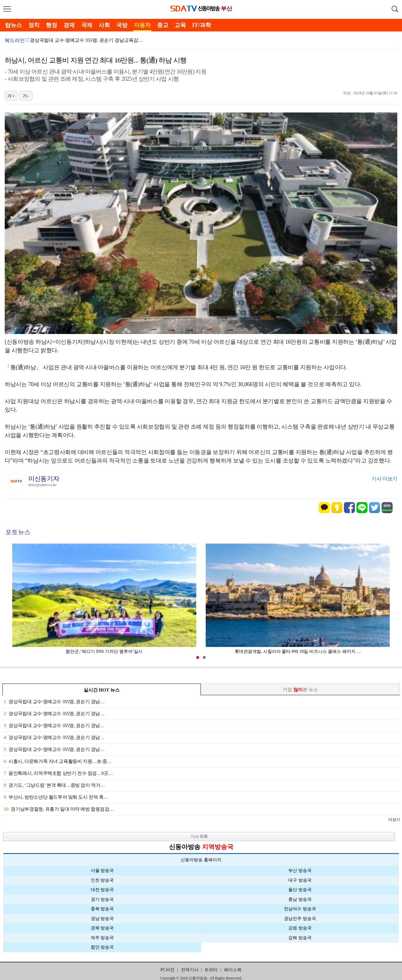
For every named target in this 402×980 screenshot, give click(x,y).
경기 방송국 (102, 899)
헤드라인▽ (17, 40)
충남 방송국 (300, 899)
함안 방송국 (102, 947)
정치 (34, 25)
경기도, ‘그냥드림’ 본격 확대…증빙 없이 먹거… (54, 785)
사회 (104, 25)
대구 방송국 (300, 880)
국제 (87, 25)
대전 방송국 (102, 890)
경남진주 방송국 (300, 919)
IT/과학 (202, 25)
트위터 (211, 970)
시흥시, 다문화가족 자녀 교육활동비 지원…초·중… (58, 761)
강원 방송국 (300, 928)
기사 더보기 (384, 479)
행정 (52, 25)
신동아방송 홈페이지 (201, 860)
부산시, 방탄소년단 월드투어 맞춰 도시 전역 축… (56, 797)
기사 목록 (199, 837)
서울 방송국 (102, 871)
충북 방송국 (102, 909)
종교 (163, 25)
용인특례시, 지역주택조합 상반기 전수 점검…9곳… (58, 773)
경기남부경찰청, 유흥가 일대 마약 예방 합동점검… (59, 809)
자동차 (142, 25)
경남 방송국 (102, 919)
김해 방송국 (300, 938)
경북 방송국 (102, 928)
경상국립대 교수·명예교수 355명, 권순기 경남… (54, 702)
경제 (69, 25)
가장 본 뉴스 (300, 690)
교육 (180, 25)
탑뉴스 (14, 25)
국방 (122, 25)
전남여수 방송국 (300, 909)
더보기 (394, 820)
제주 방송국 (102, 938)
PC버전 (168, 970)
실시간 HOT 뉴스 (102, 690)
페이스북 (233, 970)
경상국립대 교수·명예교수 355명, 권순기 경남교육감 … (87, 40)
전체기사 (190, 970)
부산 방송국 (300, 871)
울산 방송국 (300, 890)
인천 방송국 (102, 880)
